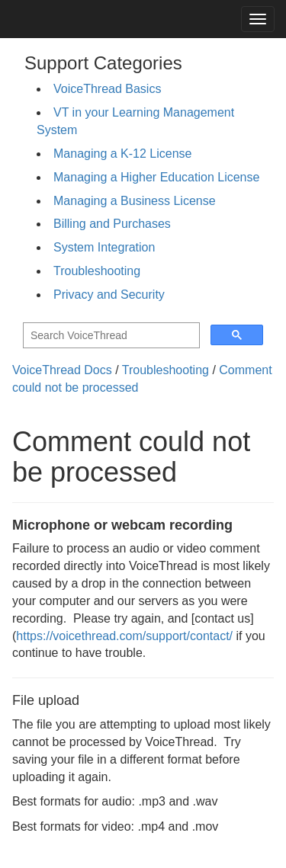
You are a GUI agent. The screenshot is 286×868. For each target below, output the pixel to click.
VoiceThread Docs (62, 370)
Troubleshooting (97, 271)
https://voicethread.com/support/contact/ (124, 636)
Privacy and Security (109, 295)
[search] (110, 336)
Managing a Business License (135, 201)
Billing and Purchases (112, 224)
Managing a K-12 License (122, 154)
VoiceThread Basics (107, 89)
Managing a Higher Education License (156, 177)
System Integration (104, 247)
